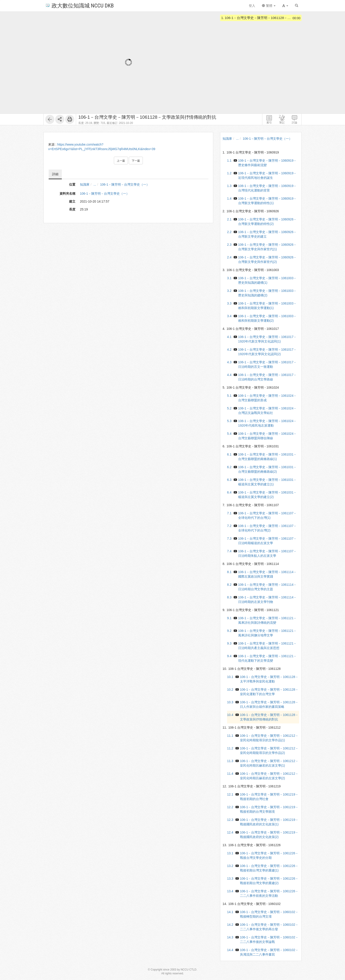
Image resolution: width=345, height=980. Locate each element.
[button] (285, 6)
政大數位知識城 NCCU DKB (79, 5)
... (95, 184)
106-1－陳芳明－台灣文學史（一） (125, 184)
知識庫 (85, 184)
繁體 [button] (269, 6)
